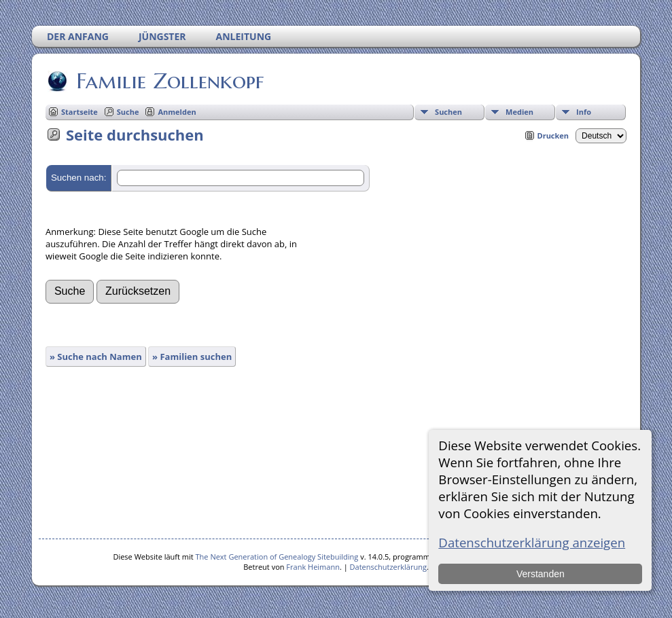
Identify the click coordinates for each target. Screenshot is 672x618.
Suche (128, 112)
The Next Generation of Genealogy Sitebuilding (277, 557)
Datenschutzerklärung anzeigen (532, 542)
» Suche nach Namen (96, 357)
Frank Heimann (313, 567)
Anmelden (177, 112)
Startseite (79, 112)
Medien (519, 112)
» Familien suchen (192, 357)
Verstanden (541, 574)
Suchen (448, 112)
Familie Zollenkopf (169, 81)
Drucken (553, 135)
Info (584, 112)
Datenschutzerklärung (388, 567)
